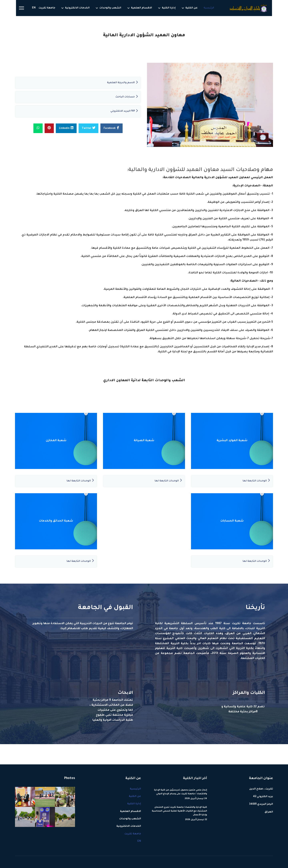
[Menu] (21, 8)
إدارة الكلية (169, 8)
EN (34, 8)
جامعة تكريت (47, 8)
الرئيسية (209, 8)
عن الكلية (191, 8)
